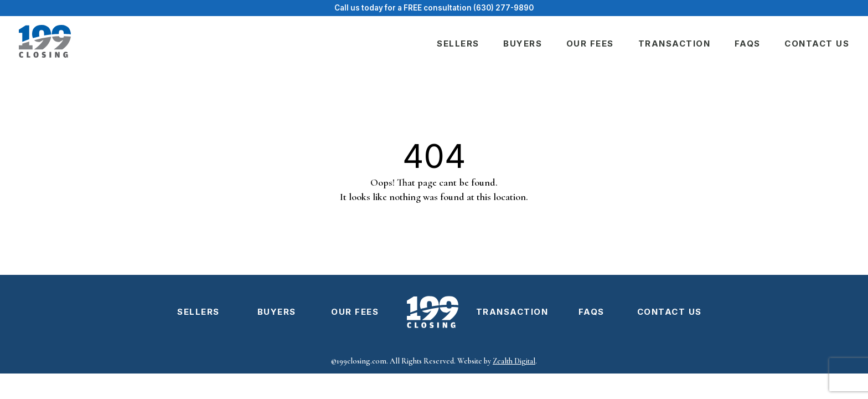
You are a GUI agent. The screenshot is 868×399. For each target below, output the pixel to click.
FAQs (748, 44)
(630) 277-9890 (503, 8)
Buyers (523, 44)
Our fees (590, 44)
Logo (433, 312)
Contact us (817, 44)
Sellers (458, 44)
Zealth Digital (514, 361)
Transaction (675, 44)
